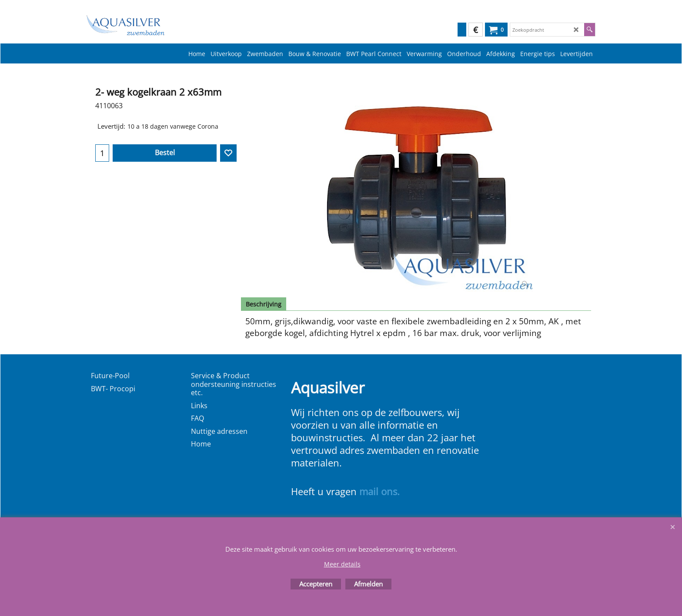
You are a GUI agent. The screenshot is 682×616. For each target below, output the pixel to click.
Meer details (342, 564)
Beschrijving (264, 304)
